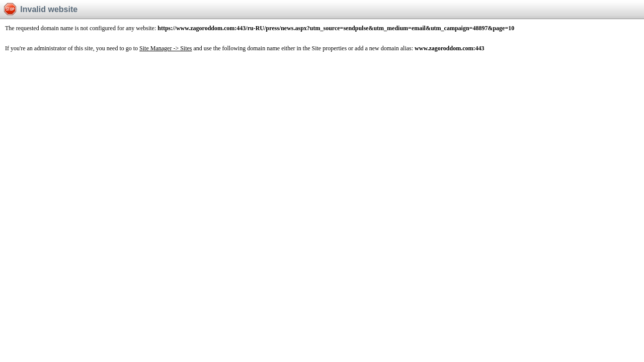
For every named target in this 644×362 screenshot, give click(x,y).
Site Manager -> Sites (166, 48)
